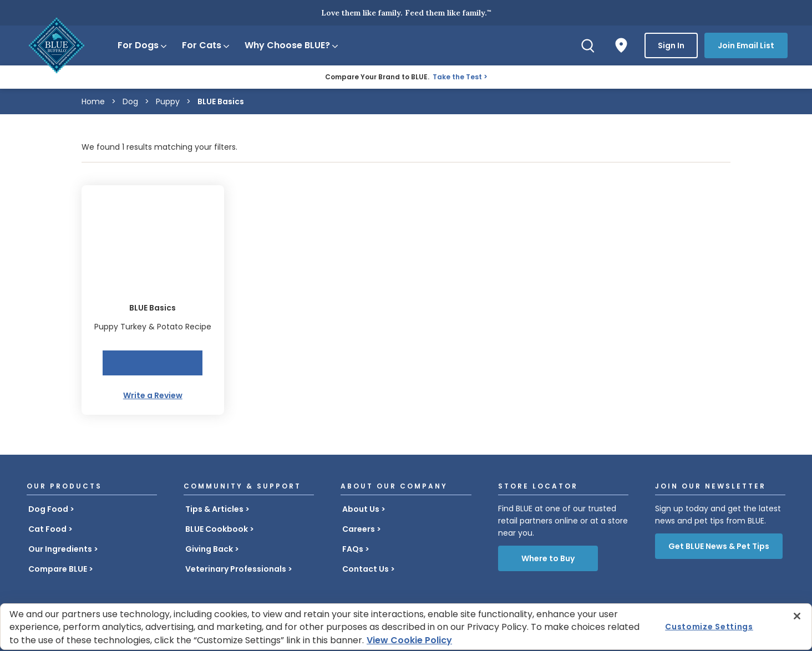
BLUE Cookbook (217, 529)
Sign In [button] (671, 45)
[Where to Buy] (621, 45)
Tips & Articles (214, 509)
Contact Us (366, 569)
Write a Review (153, 395)
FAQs (353, 549)
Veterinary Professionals (236, 569)
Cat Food (47, 529)
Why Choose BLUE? (292, 45)
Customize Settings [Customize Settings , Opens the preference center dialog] (709, 627)
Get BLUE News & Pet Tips (719, 546)
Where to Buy (548, 558)
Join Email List (746, 45)
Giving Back (209, 549)
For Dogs (143, 45)
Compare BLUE (58, 569)
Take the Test (457, 77)
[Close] (797, 616)
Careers (359, 529)
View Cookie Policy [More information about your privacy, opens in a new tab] (409, 640)
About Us (361, 509)
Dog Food (48, 509)
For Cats (206, 45)
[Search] (588, 45)
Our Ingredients (60, 549)
